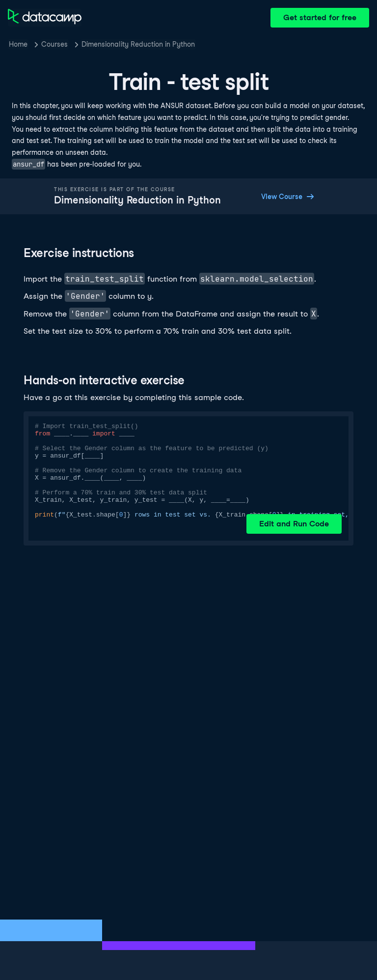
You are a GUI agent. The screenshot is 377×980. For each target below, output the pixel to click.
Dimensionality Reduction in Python (138, 44)
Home (18, 44)
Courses (54, 44)
